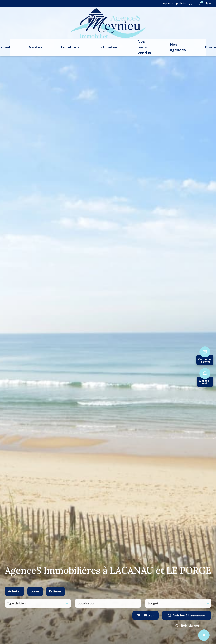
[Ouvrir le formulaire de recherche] (146, 620)
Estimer (55, 595)
